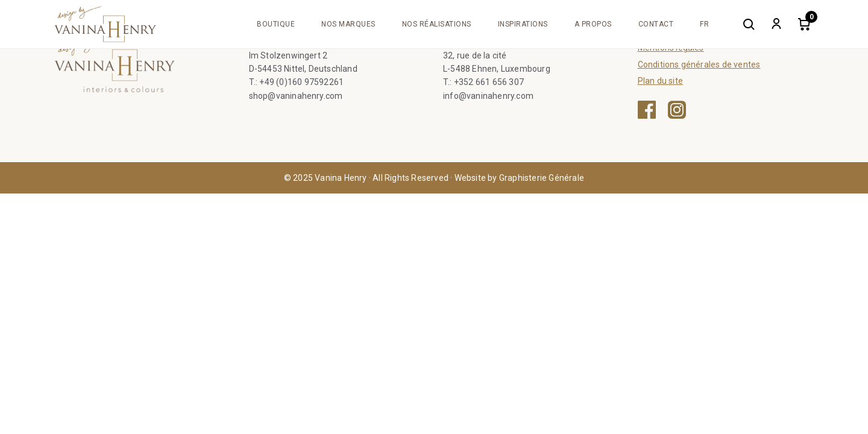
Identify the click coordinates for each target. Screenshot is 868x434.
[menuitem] (704, 24)
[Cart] (804, 24)
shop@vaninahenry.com (296, 96)
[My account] (776, 24)
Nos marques (348, 24)
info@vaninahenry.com (488, 96)
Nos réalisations (437, 24)
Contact (656, 24)
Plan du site (660, 81)
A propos (593, 24)
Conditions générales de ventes (699, 64)
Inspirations (523, 24)
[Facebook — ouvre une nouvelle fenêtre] (647, 110)
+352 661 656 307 (489, 82)
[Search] (749, 24)
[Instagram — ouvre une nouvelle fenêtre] (677, 110)
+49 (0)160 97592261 (301, 82)
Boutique (276, 24)
